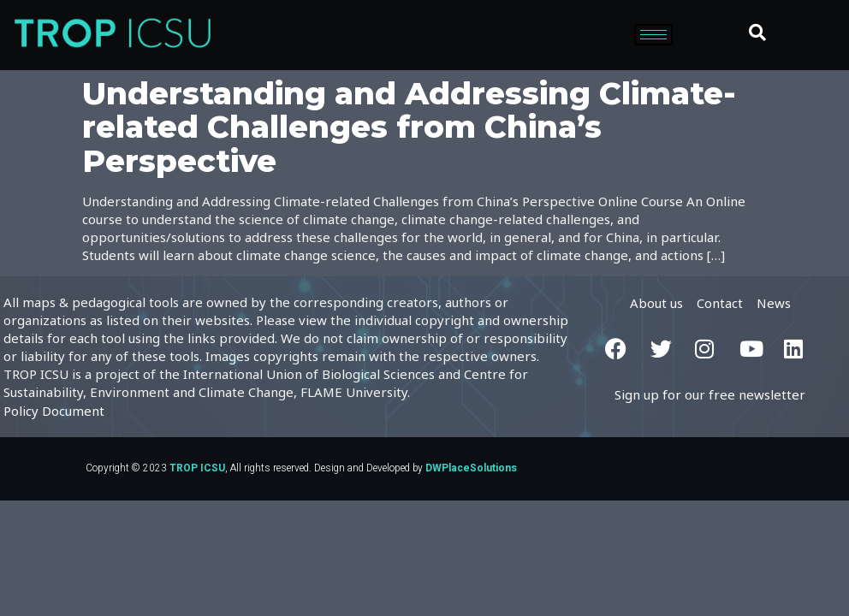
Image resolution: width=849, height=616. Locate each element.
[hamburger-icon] (653, 35)
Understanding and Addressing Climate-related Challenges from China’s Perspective (409, 127)
